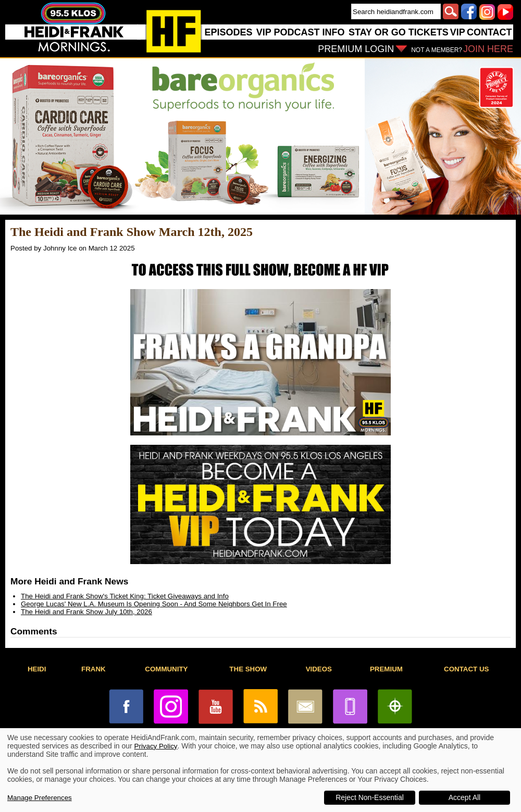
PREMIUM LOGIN (356, 49)
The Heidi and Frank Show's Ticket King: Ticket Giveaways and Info (125, 596)
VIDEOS (319, 669)
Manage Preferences (40, 798)
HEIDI (37, 669)
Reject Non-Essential (370, 797)
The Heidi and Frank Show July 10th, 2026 (86, 612)
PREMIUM (386, 669)
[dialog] (260, 770)
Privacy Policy (156, 746)
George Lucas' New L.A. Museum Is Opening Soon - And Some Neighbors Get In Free (154, 604)
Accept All (464, 797)
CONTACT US (466, 669)
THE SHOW (248, 669)
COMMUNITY (166, 669)
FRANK (94, 669)
